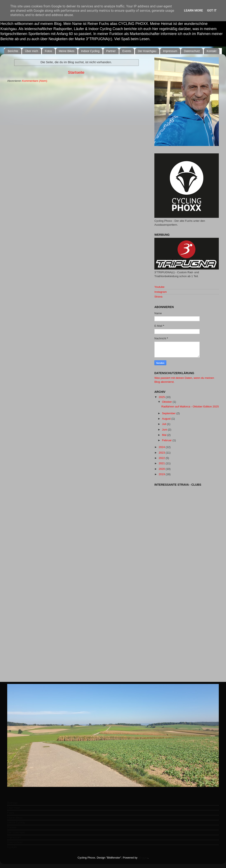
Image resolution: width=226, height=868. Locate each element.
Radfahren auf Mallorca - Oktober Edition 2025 (190, 407)
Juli (164, 424)
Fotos (48, 51)
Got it (212, 10)
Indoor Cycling (90, 51)
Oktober (167, 402)
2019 (162, 474)
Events (127, 51)
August (167, 419)
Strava (158, 297)
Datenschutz (192, 51)
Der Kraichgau (147, 51)
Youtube (159, 287)
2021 (162, 463)
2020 (162, 469)
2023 (162, 453)
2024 (162, 447)
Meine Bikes (66, 51)
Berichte (13, 51)
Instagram (161, 292)
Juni (165, 430)
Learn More (193, 10)
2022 (162, 458)
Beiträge (12, 803)
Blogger (143, 858)
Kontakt (211, 51)
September (169, 413)
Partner (111, 51)
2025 (162, 397)
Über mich (31, 51)
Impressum (170, 51)
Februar (167, 440)
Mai (165, 435)
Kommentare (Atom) (35, 81)
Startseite (76, 72)
